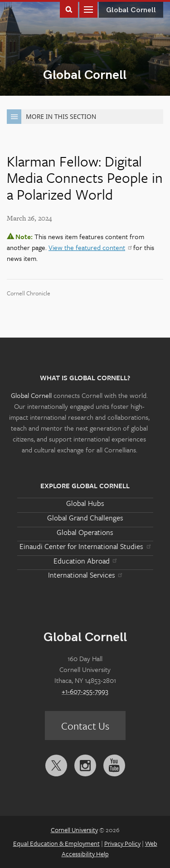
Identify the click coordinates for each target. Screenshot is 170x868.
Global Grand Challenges (85, 518)
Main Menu (88, 9)
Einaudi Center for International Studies (85, 546)
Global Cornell (85, 75)
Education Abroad (85, 561)
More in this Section (51, 117)
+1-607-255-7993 (85, 691)
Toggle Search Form (69, 9)
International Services (85, 575)
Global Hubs (85, 503)
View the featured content (90, 247)
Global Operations (85, 532)
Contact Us (85, 726)
